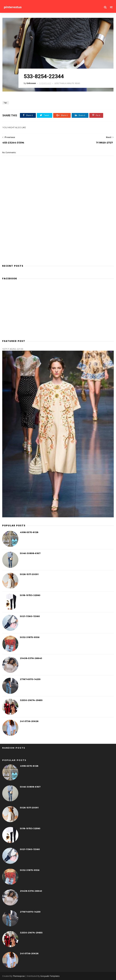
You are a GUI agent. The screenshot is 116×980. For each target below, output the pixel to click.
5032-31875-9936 (30, 637)
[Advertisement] (58, 311)
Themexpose (19, 976)
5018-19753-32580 (30, 595)
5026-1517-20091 (29, 574)
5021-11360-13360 (30, 616)
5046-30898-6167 (30, 553)
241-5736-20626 (29, 721)
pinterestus (13, 7)
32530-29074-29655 (31, 700)
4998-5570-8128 (29, 532)
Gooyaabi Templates (50, 976)
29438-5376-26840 (31, 658)
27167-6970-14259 (30, 679)
